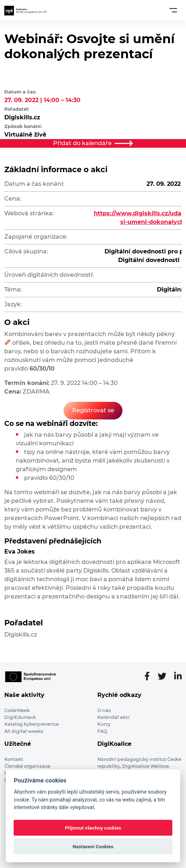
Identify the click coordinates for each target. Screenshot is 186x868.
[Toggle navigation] (173, 10)
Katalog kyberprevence (32, 724)
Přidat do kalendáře (93, 143)
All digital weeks (24, 731)
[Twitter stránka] (165, 676)
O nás (104, 710)
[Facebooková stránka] (150, 676)
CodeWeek (17, 710)
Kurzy (104, 724)
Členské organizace (27, 766)
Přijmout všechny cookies (93, 828)
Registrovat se (93, 410)
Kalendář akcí (113, 717)
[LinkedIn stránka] (178, 676)
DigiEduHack (20, 717)
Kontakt (14, 759)
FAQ (102, 731)
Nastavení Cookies (93, 846)
